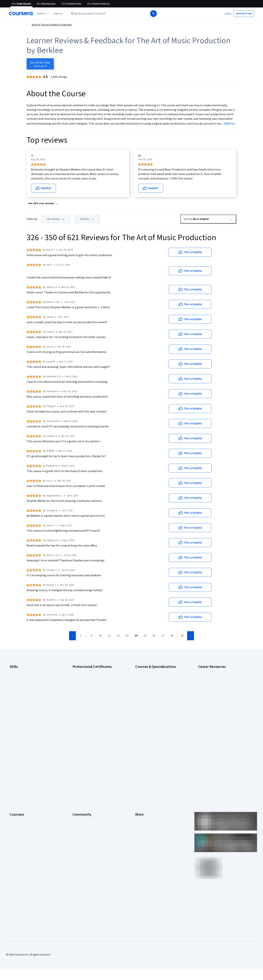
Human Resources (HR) (22, 699)
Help (138, 769)
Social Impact (17, 819)
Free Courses (17, 825)
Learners (77, 746)
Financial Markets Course (149, 705)
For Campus (16, 808)
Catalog (14, 769)
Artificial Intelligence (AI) (23, 677)
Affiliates (140, 797)
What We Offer (18, 752)
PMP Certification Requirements (216, 716)
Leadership (16, 758)
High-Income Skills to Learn (213, 705)
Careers (14, 763)
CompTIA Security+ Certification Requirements (224, 688)
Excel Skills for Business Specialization (157, 699)
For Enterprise (18, 797)
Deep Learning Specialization (151, 694)
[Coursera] (21, 14)
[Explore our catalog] (43, 14)
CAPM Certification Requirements (217, 677)
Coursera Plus (17, 774)
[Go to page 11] (109, 636)
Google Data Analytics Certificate (91, 682)
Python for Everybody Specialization (155, 721)
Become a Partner (20, 813)
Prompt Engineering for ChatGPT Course (158, 716)
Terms (139, 758)
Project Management (21, 710)
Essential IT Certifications (212, 694)
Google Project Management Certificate (95, 694)
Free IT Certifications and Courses (217, 699)
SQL (12, 721)
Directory (140, 791)
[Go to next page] (191, 636)
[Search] (153, 14)
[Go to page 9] (91, 636)
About (13, 746)
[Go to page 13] (127, 636)
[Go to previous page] (72, 636)
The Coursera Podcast (85, 769)
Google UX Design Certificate (89, 699)
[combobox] (109, 14)
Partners (77, 752)
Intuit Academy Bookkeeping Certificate (95, 721)
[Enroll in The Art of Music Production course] (40, 64)
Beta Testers (80, 758)
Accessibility (142, 774)
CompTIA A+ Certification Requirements (220, 682)
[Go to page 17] (163, 636)
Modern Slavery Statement (150, 802)
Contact (140, 780)
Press (138, 746)
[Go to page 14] (136, 636)
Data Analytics (17, 688)
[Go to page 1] (81, 636)
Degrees (15, 791)
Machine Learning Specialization (153, 710)
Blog (75, 763)
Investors (141, 752)
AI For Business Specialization (152, 677)
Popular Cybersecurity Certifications (218, 721)
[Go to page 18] (172, 636)
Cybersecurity (18, 682)
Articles (139, 785)
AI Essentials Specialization (150, 671)
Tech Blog (78, 774)
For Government (19, 802)
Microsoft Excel (18, 705)
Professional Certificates (24, 780)
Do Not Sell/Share (145, 808)
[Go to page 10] (100, 636)
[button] (58, 14)
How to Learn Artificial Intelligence (217, 710)
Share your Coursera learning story (29, 830)
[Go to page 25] (182, 636)
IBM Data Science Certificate (88, 716)
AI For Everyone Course (148, 682)
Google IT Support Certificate (89, 688)
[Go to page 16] (154, 636)
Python (14, 716)
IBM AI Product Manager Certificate (92, 710)
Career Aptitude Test (210, 671)
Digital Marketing (19, 694)
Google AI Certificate (84, 671)
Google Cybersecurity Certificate (91, 677)
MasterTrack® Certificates (24, 785)
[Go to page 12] (118, 636)
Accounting (16, 671)
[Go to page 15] (145, 636)
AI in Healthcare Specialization (152, 688)
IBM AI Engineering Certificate (89, 705)
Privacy (139, 763)
